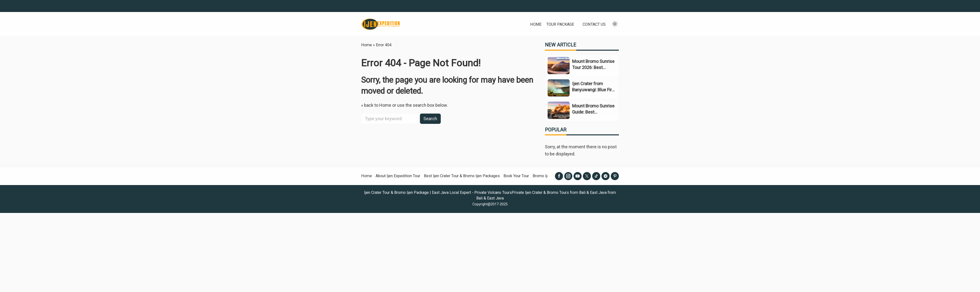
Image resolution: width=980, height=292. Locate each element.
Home (536, 24)
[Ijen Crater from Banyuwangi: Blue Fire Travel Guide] (559, 88)
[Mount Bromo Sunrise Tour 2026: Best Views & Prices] (559, 66)
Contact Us (594, 24)
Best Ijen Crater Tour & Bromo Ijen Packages (462, 176)
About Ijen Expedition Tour (398, 176)
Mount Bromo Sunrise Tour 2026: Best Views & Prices (593, 67)
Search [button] (430, 119)
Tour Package (560, 24)
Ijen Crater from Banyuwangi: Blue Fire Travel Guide (593, 90)
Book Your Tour (516, 176)
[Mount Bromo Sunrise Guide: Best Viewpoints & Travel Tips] (559, 110)
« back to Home (376, 105)
